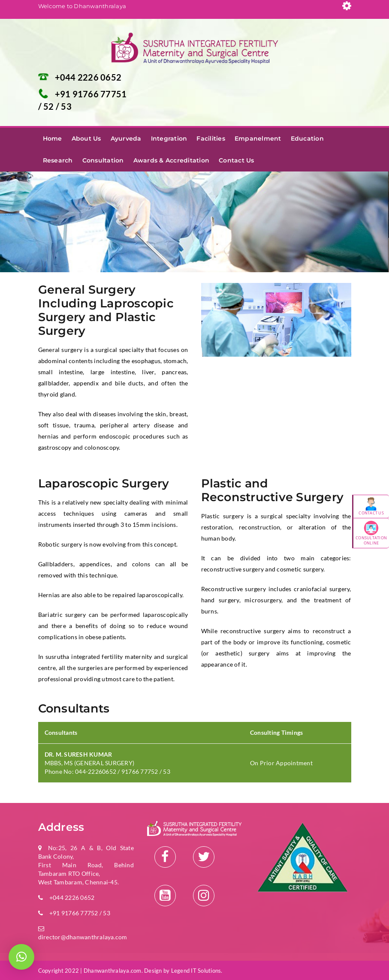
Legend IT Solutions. (197, 971)
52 (50, 106)
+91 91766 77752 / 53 (80, 913)
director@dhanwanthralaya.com (83, 937)
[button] (21, 957)
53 (66, 106)
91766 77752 (140, 771)
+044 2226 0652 (88, 77)
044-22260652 (96, 771)
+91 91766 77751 (91, 94)
